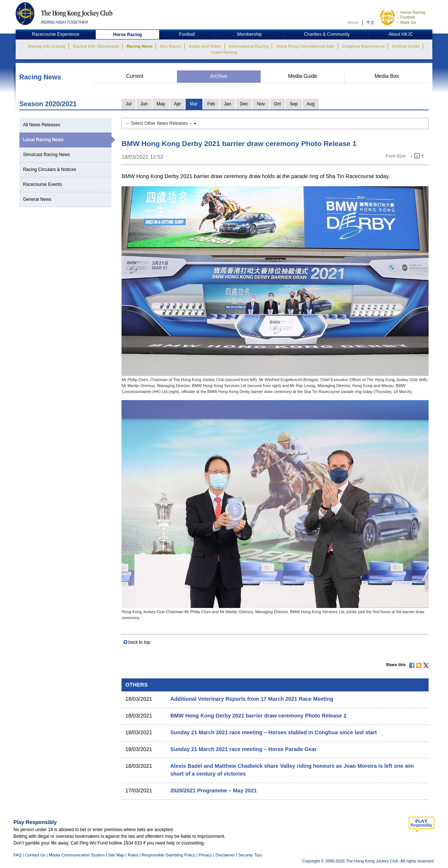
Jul (128, 104)
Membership (249, 34)
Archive (219, 76)
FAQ (18, 855)
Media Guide (303, 76)
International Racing (249, 46)
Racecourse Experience (56, 34)
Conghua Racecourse (364, 46)
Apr (178, 104)
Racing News (140, 46)
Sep (294, 104)
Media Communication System (77, 855)
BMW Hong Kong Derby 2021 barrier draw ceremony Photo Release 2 (258, 716)
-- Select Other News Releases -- (161, 123)
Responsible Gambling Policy (168, 855)
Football (408, 17)
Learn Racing (224, 52)
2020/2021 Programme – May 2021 (214, 791)
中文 (370, 22)
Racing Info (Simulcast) (96, 46)
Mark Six (408, 22)
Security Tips (250, 855)
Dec (244, 104)
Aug (311, 104)
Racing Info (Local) (47, 46)
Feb (211, 104)
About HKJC (401, 34)
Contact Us (35, 855)
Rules (134, 855)
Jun (144, 104)
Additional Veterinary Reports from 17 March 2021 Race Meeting (252, 699)
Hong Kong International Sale (305, 46)
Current (135, 76)
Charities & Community (327, 34)
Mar (194, 104)
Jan (228, 104)
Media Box (387, 76)
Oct (277, 104)
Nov (261, 104)
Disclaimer (225, 855)
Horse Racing (413, 12)
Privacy (205, 855)
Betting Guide (406, 46)
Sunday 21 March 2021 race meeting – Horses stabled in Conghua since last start (274, 732)
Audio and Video (205, 46)
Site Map (116, 855)
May (161, 104)
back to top (139, 642)
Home (353, 22)
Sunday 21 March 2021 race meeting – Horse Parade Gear (244, 749)
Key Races (171, 46)
